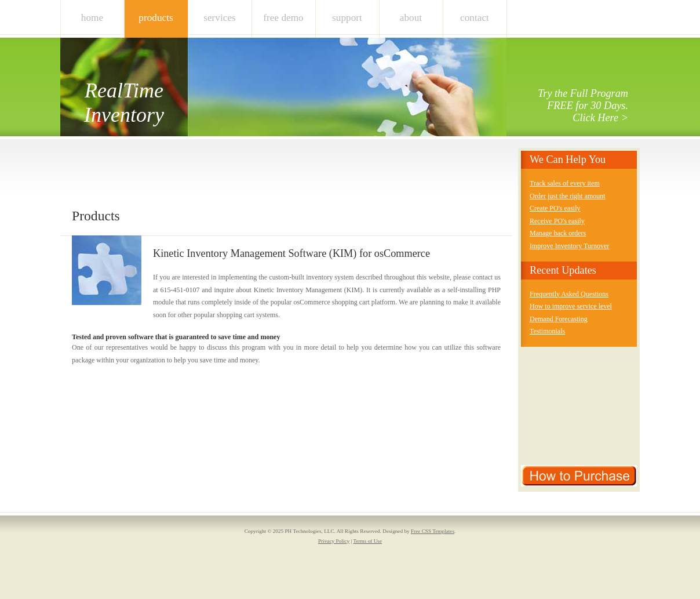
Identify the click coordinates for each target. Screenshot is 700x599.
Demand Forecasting (559, 319)
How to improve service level (571, 306)
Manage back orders (558, 233)
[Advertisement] (283, 180)
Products (156, 18)
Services (220, 18)
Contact (475, 18)
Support (347, 18)
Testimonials (547, 331)
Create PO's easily (555, 208)
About (411, 18)
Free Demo (283, 18)
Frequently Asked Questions (569, 294)
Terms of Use (367, 541)
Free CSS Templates (433, 531)
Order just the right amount (568, 196)
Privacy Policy (334, 541)
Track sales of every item (565, 183)
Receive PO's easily (557, 221)
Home (92, 18)
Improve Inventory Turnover (569, 246)
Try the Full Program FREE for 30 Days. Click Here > (583, 106)
